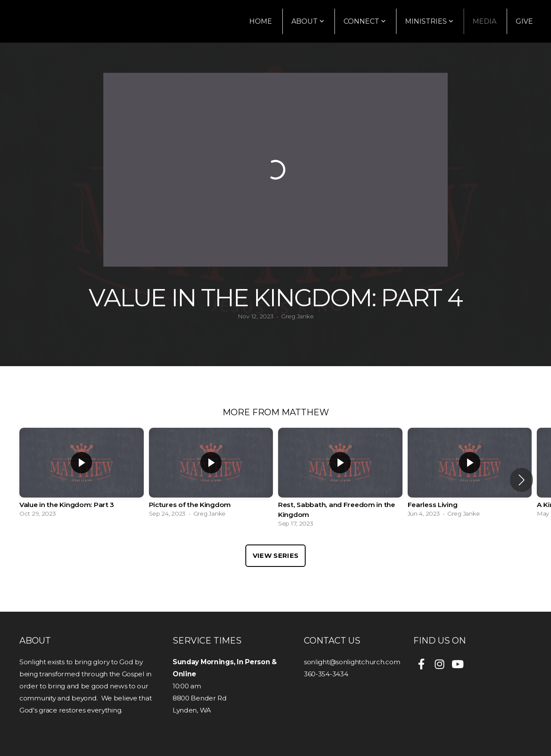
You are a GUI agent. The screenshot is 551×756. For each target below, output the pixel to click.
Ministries (429, 21)
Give (524, 21)
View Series (275, 555)
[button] (522, 480)
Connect (365, 21)
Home (261, 21)
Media (484, 21)
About (308, 21)
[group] (82, 475)
